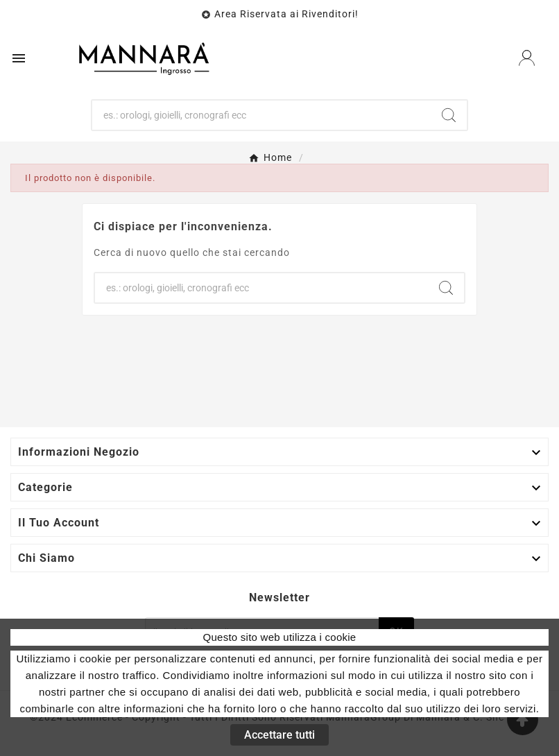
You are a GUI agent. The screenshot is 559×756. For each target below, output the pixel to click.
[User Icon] (527, 58)
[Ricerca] (261, 115)
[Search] (449, 115)
